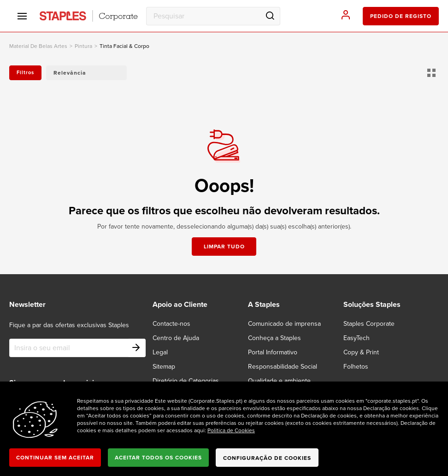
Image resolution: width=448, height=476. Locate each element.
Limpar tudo (224, 247)
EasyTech (357, 338)
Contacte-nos (171, 324)
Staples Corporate (369, 324)
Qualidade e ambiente (279, 381)
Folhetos (356, 367)
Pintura (83, 46)
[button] (86, 73)
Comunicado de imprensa (284, 324)
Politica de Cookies (231, 430)
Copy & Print (361, 352)
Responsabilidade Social (283, 367)
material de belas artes (38, 46)
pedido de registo (401, 16)
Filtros (25, 73)
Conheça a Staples (274, 338)
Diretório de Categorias (186, 381)
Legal (160, 352)
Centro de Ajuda (176, 338)
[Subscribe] (136, 348)
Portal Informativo (273, 352)
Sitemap (164, 367)
